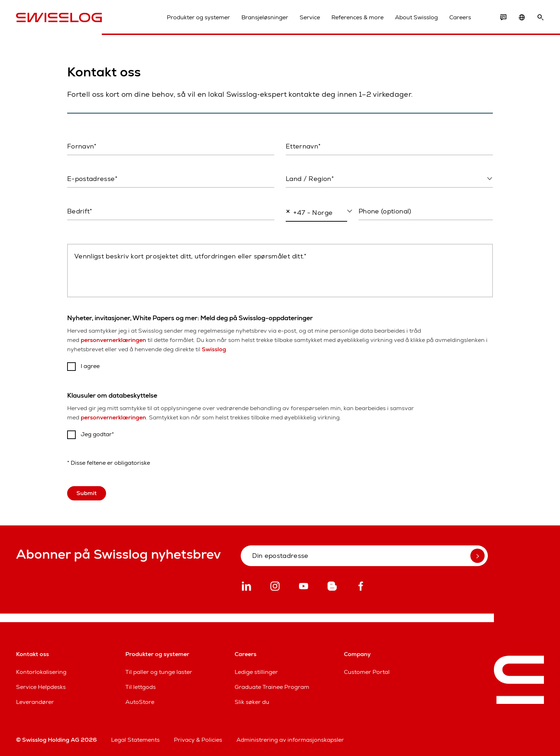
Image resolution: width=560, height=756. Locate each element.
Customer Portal (367, 672)
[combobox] (389, 179)
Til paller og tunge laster (159, 672)
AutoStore (140, 702)
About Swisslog (416, 17)
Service (310, 17)
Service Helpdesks (41, 687)
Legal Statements (135, 740)
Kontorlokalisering (41, 672)
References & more (357, 17)
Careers (460, 17)
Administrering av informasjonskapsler (290, 740)
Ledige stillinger (256, 672)
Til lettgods (141, 687)
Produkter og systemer (198, 17)
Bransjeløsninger (265, 17)
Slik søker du (252, 702)
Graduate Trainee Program (272, 687)
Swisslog (214, 349)
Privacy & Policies (198, 740)
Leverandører (35, 702)
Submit (87, 493)
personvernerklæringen (113, 340)
